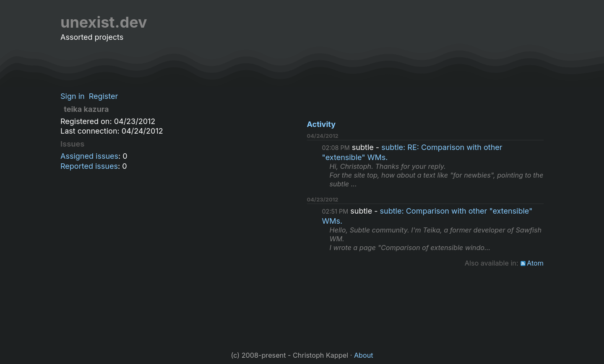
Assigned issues (89, 156)
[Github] (539, 22)
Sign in (73, 96)
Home (426, 22)
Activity (322, 124)
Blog (449, 22)
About (364, 355)
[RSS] (514, 22)
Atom (535, 263)
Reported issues (89, 166)
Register (104, 96)
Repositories (484, 22)
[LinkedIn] (526, 22)
